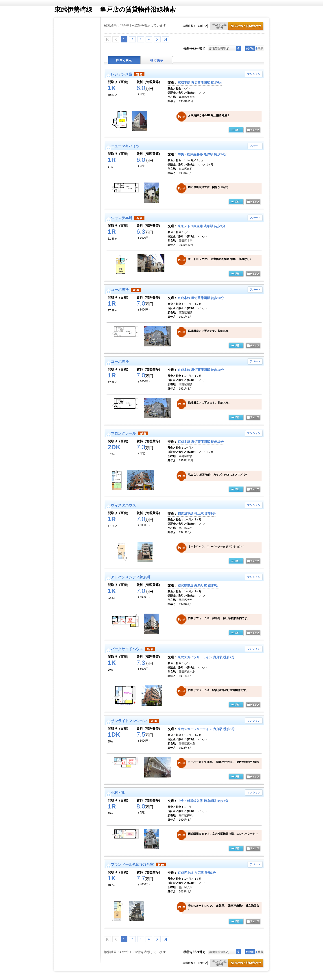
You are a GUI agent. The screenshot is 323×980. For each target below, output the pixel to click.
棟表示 (157, 60)
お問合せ (238, 27)
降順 (259, 48)
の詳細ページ (236, 130)
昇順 (250, 48)
